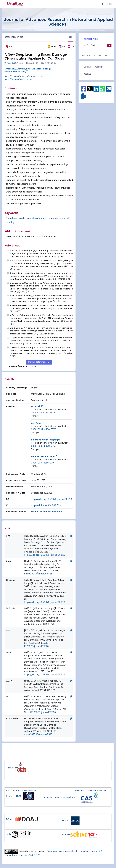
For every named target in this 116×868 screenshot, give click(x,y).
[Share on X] (90, 89)
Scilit (9, 834)
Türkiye (35, 416)
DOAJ (9, 819)
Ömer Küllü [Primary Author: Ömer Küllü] (37, 406)
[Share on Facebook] (84, 90)
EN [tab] (70, 37)
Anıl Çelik (21, 69)
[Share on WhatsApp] (102, 90)
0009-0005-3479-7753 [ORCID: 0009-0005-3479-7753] (44, 446)
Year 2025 (12, 63)
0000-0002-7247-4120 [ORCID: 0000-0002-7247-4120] (43, 413)
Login (109, 4)
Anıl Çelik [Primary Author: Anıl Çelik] (36, 423)
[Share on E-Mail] (109, 90)
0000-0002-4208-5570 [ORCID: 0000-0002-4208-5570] (44, 429)
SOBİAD (66, 835)
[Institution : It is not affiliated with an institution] (50, 410)
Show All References (37, 362)
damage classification (34, 218)
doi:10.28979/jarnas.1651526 (38, 574)
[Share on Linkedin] (96, 90)
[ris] (62, 47)
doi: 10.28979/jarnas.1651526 (37, 645)
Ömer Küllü (10, 69)
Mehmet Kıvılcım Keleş (16, 72)
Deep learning (13, 218)
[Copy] (71, 536)
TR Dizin (10, 768)
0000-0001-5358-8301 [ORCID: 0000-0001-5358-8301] (43, 463)
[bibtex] (52, 47)
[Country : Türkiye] (35, 416)
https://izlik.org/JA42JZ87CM (18, 79)
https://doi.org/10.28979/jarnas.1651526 (24, 76)
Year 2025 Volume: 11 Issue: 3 (47, 512)
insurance (53, 218)
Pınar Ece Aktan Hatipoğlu (39, 69)
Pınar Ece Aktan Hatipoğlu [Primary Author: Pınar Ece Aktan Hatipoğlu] (45, 440)
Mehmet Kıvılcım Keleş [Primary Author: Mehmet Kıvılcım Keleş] (44, 456)
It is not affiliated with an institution (50, 409)
